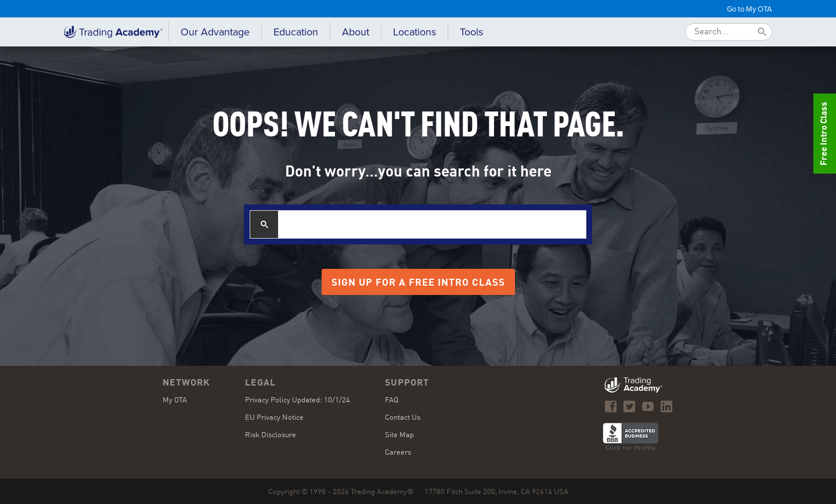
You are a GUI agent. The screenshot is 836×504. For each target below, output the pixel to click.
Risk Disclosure (271, 435)
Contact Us (403, 418)
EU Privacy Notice (274, 418)
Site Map (399, 435)
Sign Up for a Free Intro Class (418, 283)
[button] (296, 32)
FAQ (392, 400)
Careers (398, 453)
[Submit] (762, 32)
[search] (432, 224)
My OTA (175, 400)
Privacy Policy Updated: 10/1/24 (298, 400)
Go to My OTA (749, 9)
